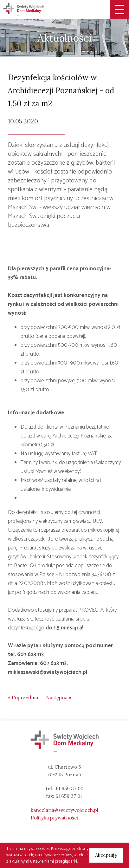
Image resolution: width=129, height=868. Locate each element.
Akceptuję (106, 855)
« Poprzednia (23, 697)
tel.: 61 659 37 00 (65, 789)
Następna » (59, 697)
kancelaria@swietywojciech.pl (64, 810)
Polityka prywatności (54, 818)
